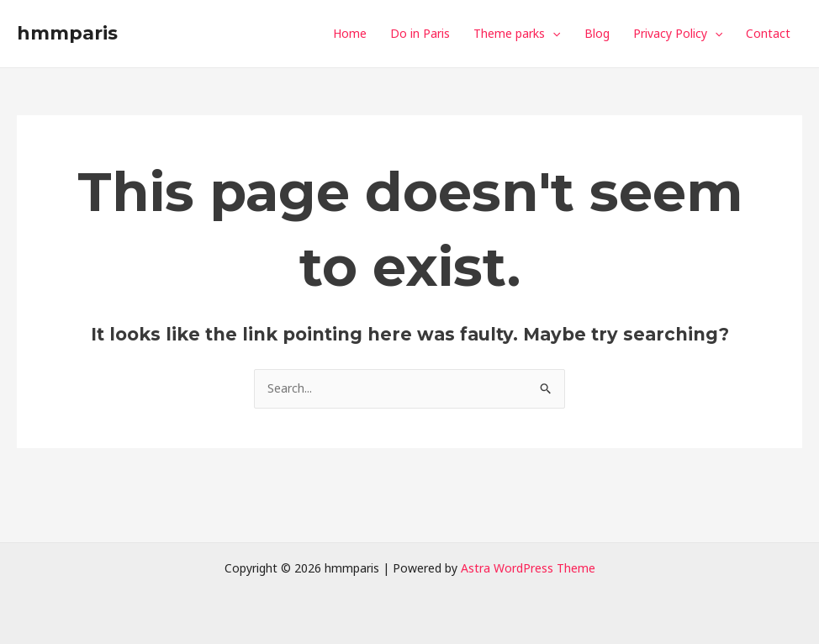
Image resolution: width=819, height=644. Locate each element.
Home (350, 33)
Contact (768, 33)
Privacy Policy (678, 34)
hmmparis (67, 33)
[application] (552, 34)
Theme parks (517, 34)
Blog (597, 33)
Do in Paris (420, 33)
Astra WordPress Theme (528, 568)
